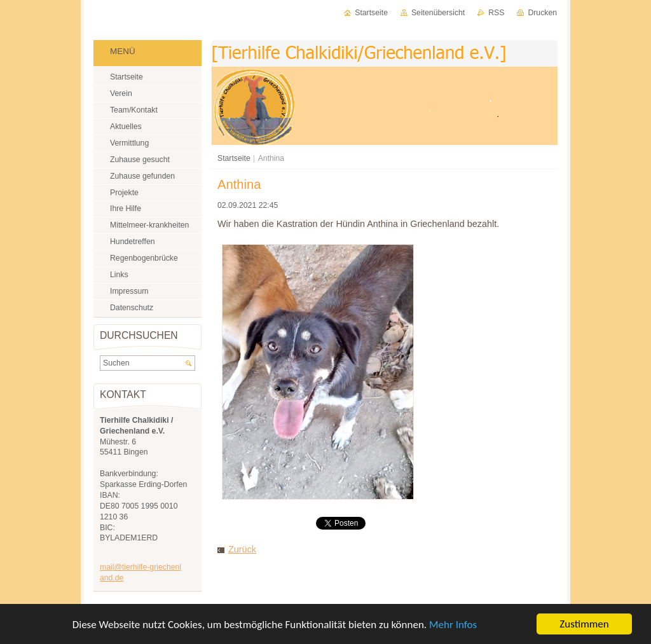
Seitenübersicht (438, 13)
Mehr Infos (453, 625)
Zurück (242, 549)
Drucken (542, 13)
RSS (496, 13)
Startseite (234, 158)
